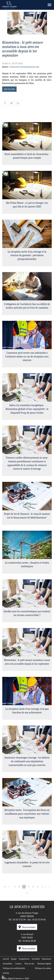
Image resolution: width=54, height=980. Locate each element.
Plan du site (29, 964)
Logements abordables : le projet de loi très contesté (27, 864)
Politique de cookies (43, 968)
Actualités (36, 959)
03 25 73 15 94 (19, 920)
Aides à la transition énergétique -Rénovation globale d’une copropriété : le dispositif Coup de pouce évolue (27, 409)
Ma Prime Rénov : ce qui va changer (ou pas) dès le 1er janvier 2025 (27, 205)
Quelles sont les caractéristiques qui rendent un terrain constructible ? (27, 613)
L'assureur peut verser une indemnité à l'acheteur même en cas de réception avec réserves (27, 357)
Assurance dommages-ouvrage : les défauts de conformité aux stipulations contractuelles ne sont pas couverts (27, 761)
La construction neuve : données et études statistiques (27, 565)
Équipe (14, 959)
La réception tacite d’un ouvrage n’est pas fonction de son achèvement (27, 711)
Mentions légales (44, 964)
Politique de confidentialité (14, 968)
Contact (18, 964)
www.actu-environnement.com (25, 67)
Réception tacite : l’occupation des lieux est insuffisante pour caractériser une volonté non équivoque (27, 814)
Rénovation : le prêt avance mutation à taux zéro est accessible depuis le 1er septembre (27, 662)
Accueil (6, 959)
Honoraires (47, 959)
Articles (6, 973)
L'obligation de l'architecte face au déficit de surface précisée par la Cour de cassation (27, 306)
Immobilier (8, 964)
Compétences (24, 959)
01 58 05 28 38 (29, 941)
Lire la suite (9, 89)
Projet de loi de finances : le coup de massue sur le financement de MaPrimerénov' (27, 516)
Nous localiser (29, 927)
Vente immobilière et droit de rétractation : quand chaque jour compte (27, 156)
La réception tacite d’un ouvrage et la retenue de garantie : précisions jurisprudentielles (27, 255)
